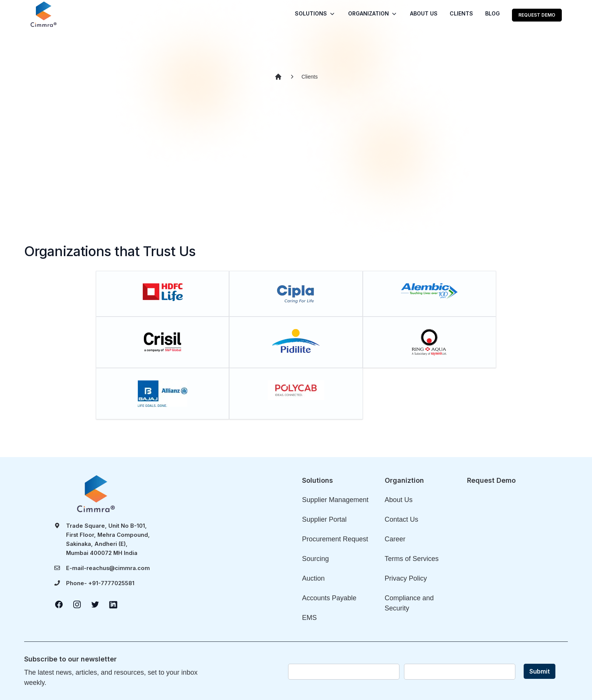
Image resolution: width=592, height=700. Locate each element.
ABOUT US (424, 13)
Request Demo (491, 480)
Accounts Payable (329, 598)
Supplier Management (335, 500)
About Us (399, 500)
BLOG (493, 13)
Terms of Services (412, 559)
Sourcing (315, 559)
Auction (313, 578)
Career (395, 539)
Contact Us (402, 519)
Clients (310, 77)
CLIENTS (461, 13)
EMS (309, 618)
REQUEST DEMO (537, 15)
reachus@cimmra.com (118, 568)
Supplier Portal (324, 519)
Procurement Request (335, 539)
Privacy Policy (406, 578)
